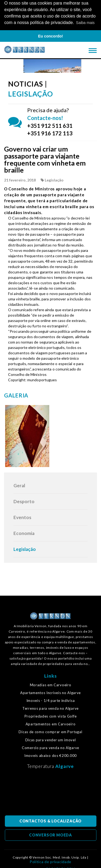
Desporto (24, 501)
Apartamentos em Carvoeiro (51, 724)
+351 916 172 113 (50, 133)
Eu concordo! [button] (50, 36)
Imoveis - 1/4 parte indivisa (51, 700)
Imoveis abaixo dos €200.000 (50, 755)
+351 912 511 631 (50, 125)
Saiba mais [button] (85, 23)
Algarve (65, 766)
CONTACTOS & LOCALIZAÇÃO (50, 820)
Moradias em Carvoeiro (51, 685)
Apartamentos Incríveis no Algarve (50, 692)
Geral (19, 485)
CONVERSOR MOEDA (50, 834)
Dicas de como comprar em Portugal (50, 732)
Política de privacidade (50, 861)
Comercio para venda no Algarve (50, 747)
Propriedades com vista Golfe (51, 716)
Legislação (25, 549)
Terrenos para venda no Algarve (50, 708)
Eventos (22, 517)
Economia (24, 533)
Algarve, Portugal (51, 793)
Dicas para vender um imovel (51, 740)
